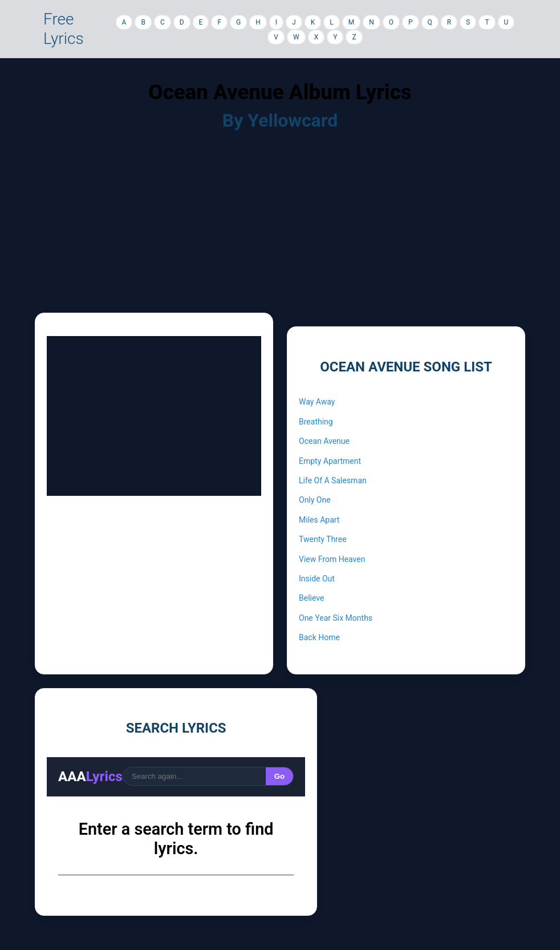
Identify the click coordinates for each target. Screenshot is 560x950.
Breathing (316, 422)
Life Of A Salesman (333, 480)
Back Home (319, 637)
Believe (311, 598)
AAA (90, 777)
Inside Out (317, 579)
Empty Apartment (330, 461)
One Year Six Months (336, 618)
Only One (315, 500)
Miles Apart (319, 520)
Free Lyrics (64, 29)
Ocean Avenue (324, 441)
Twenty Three (323, 539)
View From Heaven (332, 559)
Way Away (317, 402)
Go (280, 776)
